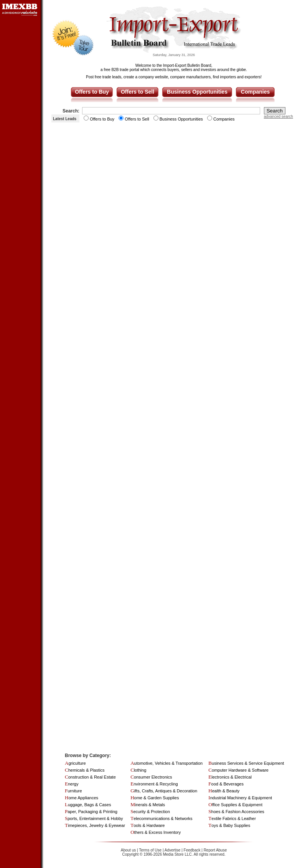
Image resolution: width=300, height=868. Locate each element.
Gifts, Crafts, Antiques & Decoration (164, 791)
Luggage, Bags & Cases (88, 805)
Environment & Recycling (154, 784)
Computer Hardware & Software (238, 770)
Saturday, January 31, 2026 (174, 55)
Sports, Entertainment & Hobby (94, 818)
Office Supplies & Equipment (235, 805)
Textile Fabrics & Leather (232, 818)
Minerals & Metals (148, 805)
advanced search (279, 117)
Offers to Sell (138, 92)
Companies (255, 92)
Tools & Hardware (148, 825)
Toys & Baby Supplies (229, 825)
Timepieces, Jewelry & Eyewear (95, 825)
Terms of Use (150, 850)
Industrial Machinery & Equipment (240, 798)
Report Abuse (215, 850)
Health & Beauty (224, 791)
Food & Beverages (226, 784)
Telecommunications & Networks (161, 818)
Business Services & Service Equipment (246, 763)
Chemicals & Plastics (85, 770)
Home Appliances (82, 798)
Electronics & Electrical (230, 777)
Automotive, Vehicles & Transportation (166, 763)
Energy (72, 784)
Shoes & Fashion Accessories (236, 812)
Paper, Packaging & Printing (91, 812)
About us (128, 850)
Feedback (192, 850)
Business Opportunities (197, 92)
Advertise (173, 850)
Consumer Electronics (151, 777)
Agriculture (75, 763)
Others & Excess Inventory (156, 832)
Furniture (73, 791)
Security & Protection (150, 812)
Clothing (138, 770)
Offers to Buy (92, 92)
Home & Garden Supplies (155, 798)
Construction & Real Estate (90, 777)
